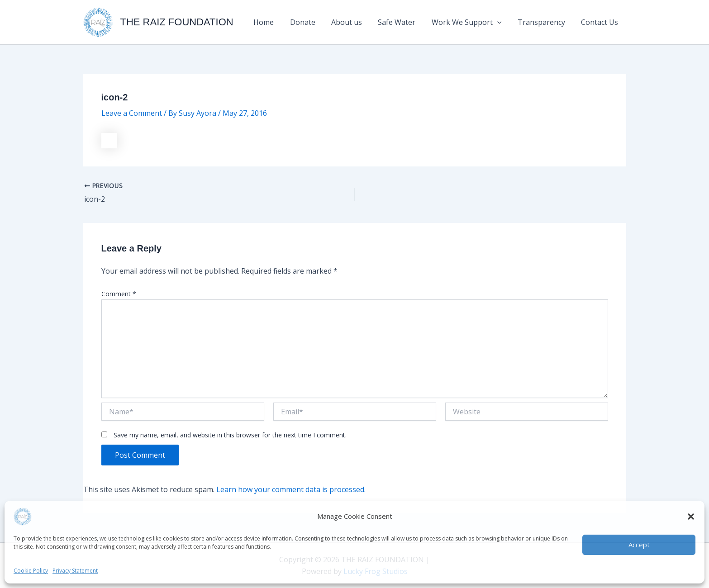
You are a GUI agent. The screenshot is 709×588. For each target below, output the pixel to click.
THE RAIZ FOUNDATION (177, 22)
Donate (311, 22)
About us (353, 22)
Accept (639, 545)
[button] (691, 517)
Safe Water (402, 22)
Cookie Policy (31, 571)
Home (274, 22)
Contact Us (600, 22)
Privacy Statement (75, 571)
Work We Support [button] (470, 22)
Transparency (544, 22)
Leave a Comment (132, 113)
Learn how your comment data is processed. (291, 489)
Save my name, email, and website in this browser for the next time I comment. (230, 435)
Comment (119, 294)
